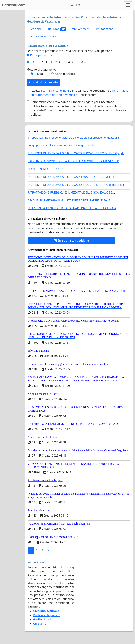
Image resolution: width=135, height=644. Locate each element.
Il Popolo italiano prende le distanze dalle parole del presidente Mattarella (73, 138)
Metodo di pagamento (41, 70)
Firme (57, 29)
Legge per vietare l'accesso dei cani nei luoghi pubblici (62, 145)
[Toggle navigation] (128, 5)
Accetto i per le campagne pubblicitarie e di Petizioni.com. (80, 93)
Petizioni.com (14, 5)
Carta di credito (65, 74)
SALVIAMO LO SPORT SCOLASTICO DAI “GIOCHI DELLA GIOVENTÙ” (73, 161)
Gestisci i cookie (44, 619)
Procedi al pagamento (43, 82)
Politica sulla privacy (43, 36)
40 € (71, 62)
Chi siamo (40, 624)
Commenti (81, 29)
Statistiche (105, 29)
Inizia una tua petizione (71, 241)
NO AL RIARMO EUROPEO (45, 169)
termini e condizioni (56, 91)
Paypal (39, 74)
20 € (58, 62)
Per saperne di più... (41, 55)
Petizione (36, 29)
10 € (45, 62)
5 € (33, 62)
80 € (84, 62)
